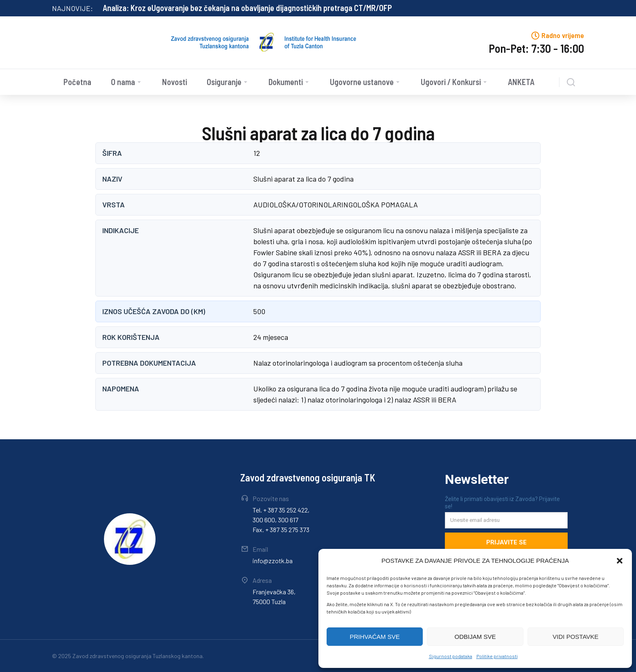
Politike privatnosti (497, 656)
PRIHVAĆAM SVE (375, 637)
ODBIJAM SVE (475, 637)
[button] (620, 561)
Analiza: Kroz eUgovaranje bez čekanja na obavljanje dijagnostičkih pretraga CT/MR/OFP (247, 8)
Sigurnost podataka (451, 656)
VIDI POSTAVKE (575, 637)
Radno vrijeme (563, 35)
